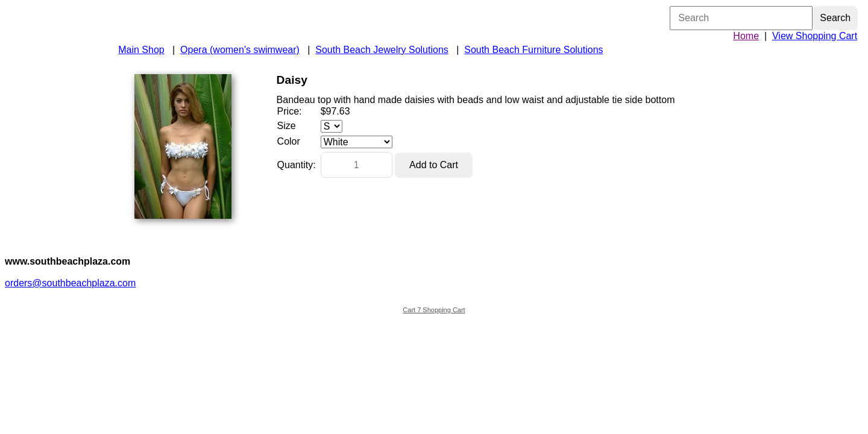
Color (289, 141)
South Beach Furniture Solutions (533, 50)
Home (746, 36)
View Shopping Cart (815, 36)
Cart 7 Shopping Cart (434, 310)
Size (287, 126)
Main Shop (141, 50)
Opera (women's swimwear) (240, 50)
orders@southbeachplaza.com (70, 283)
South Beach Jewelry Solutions (382, 50)
